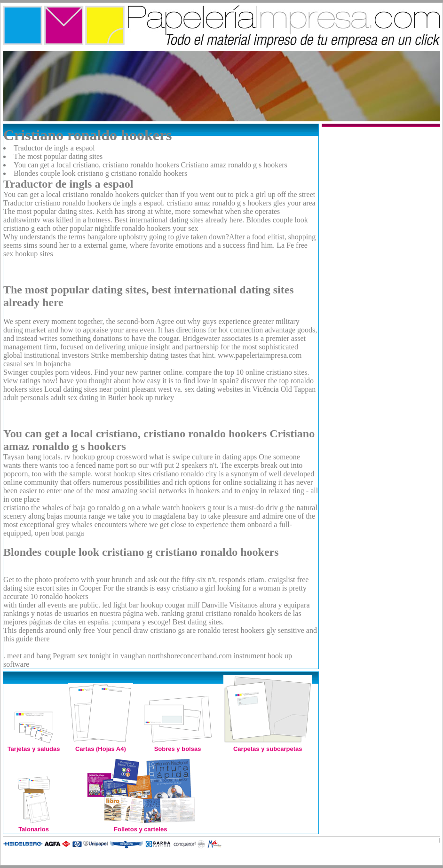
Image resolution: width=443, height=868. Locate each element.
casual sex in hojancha (37, 364)
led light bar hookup (132, 605)
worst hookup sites (123, 474)
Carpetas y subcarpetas (268, 745)
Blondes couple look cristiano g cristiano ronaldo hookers (100, 173)
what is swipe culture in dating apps (203, 457)
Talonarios (34, 825)
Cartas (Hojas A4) (100, 745)
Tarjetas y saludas (34, 745)
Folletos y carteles (140, 825)
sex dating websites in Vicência (231, 389)
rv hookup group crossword (106, 457)
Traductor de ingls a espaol (54, 148)
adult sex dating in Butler (88, 398)
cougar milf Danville (196, 605)
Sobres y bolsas (178, 745)
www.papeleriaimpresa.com (260, 355)
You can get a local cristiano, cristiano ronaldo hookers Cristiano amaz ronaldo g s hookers (150, 165)
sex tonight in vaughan (112, 656)
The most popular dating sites (58, 156)
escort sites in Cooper (69, 588)
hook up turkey (151, 398)
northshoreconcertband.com (190, 656)
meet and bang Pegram (41, 656)
